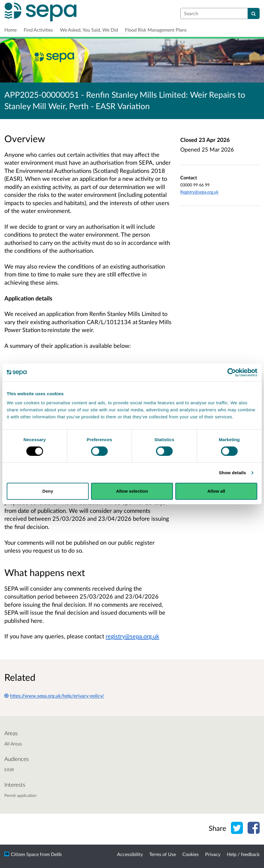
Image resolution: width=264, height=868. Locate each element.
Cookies (191, 854)
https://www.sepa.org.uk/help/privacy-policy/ (54, 696)
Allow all (216, 491)
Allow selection (132, 491)
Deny (48, 491)
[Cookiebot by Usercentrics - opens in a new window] (232, 372)
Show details (233, 473)
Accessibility (130, 854)
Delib (56, 854)
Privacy (213, 854)
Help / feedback (243, 854)
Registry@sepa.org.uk (199, 192)
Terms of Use (163, 854)
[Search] (254, 13)
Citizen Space (25, 854)
